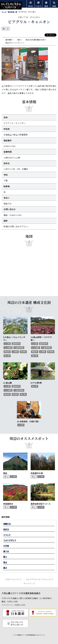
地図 (19, 40)
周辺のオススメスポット (14, 43)
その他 (6, 546)
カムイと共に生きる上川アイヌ (11, 6)
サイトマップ (29, 583)
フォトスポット (10, 540)
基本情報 (9, 40)
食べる (6, 551)
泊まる (6, 529)
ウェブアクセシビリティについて (40, 579)
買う (5, 557)
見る (5, 562)
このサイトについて (13, 579)
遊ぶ (5, 568)
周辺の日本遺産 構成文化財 (35, 40)
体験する (7, 524)
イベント (7, 535)
